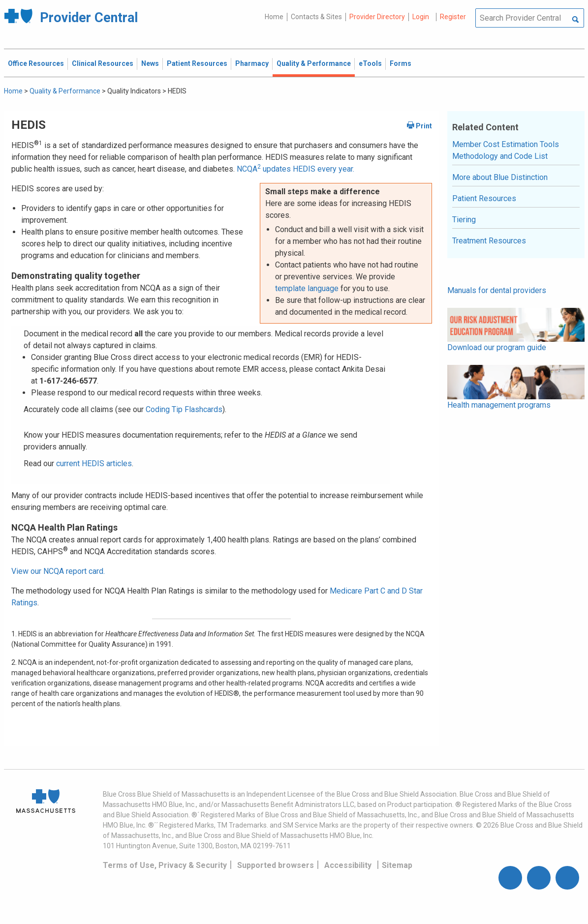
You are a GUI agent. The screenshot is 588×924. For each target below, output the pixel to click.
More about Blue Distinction (500, 177)
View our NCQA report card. (58, 571)
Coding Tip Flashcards (184, 409)
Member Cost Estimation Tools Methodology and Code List (506, 150)
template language (307, 288)
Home (274, 17)
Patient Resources (484, 198)
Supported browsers (276, 865)
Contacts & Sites (316, 17)
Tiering (464, 220)
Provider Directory (377, 17)
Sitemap (397, 865)
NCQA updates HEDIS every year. (295, 169)
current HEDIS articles (94, 463)
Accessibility (348, 865)
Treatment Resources (489, 241)
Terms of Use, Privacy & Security (165, 865)
